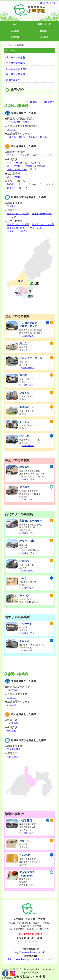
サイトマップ (52, 3)
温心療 (10, 184)
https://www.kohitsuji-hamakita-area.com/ (29, 959)
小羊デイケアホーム (17, 163)
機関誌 (43, 3)
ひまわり (11, 188)
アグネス (11, 206)
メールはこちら (30, 942)
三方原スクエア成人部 (18, 155)
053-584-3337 (33, 934)
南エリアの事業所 (16, 74)
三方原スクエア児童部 (18, 122)
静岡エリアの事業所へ (42, 102)
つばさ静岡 (13, 690)
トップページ (9, 45)
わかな (22, 137)
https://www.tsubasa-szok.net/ (30, 952)
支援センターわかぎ (42, 155)
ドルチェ (11, 137)
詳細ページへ (28, 336)
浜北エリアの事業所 (17, 69)
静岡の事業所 (13, 80)
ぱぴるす (11, 129)
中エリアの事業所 (16, 63)
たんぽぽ (11, 697)
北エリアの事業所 (16, 58)
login (36, 972)
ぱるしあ (33, 137)
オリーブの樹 (14, 166)
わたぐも (11, 731)
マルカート (35, 163)
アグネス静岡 (14, 749)
